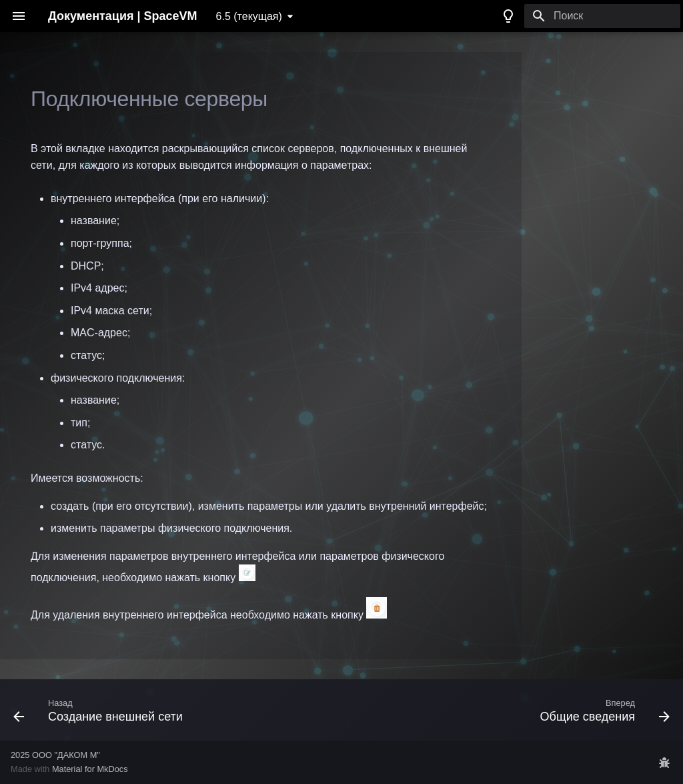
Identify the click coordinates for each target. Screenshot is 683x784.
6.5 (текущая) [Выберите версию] (249, 16)
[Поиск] (602, 16)
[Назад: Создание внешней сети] (101, 710)
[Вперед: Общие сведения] (602, 710)
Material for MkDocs (90, 769)
